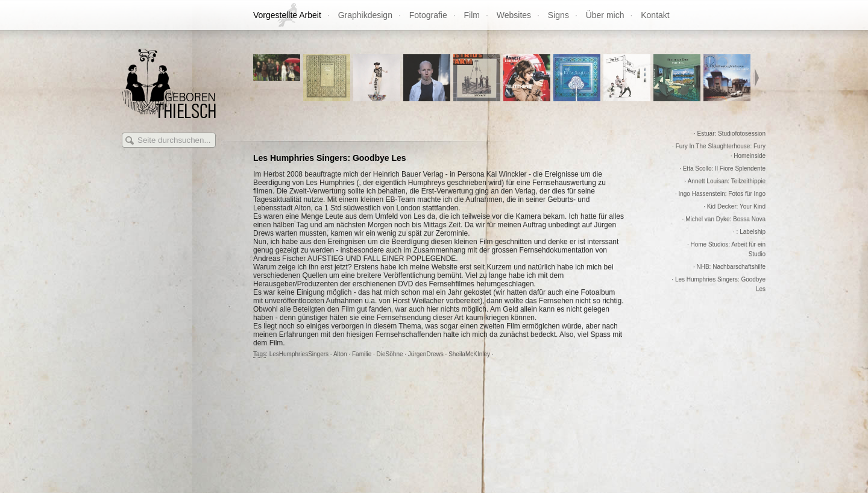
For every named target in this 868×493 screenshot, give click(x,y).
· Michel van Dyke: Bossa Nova (724, 219)
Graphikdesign (365, 15)
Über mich (605, 15)
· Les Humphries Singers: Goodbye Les (719, 284)
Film (472, 15)
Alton (340, 354)
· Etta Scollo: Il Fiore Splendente (722, 168)
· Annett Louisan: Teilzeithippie (725, 181)
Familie (362, 354)
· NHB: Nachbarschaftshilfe (729, 267)
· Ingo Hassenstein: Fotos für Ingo (720, 194)
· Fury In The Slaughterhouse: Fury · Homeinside (719, 151)
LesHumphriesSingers (299, 354)
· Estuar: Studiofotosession (730, 133)
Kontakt (655, 15)
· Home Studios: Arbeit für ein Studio (726, 249)
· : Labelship (749, 232)
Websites (514, 15)
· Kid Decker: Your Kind (734, 206)
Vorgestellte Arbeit (287, 15)
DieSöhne (390, 354)
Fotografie (428, 15)
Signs (558, 15)
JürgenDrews (426, 354)
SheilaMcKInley (469, 354)
